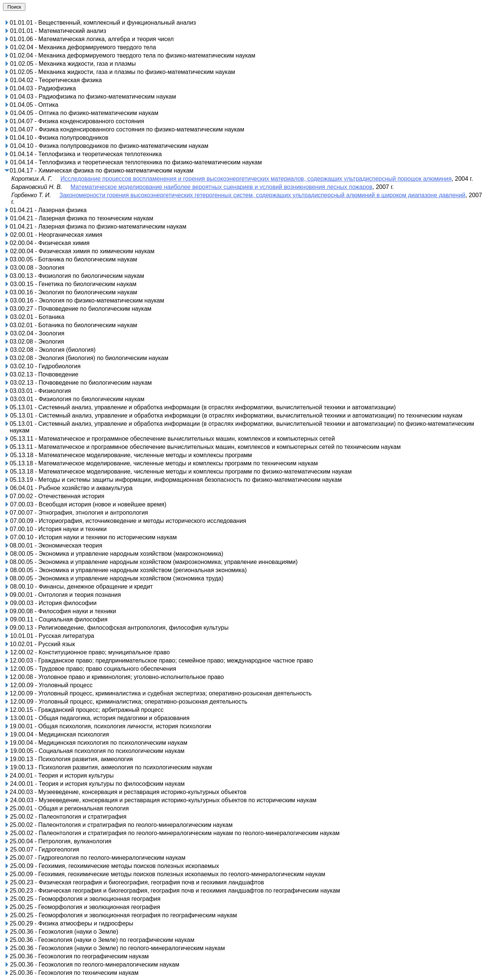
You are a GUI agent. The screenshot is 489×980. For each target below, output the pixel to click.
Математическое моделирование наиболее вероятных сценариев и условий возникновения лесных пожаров (222, 187)
